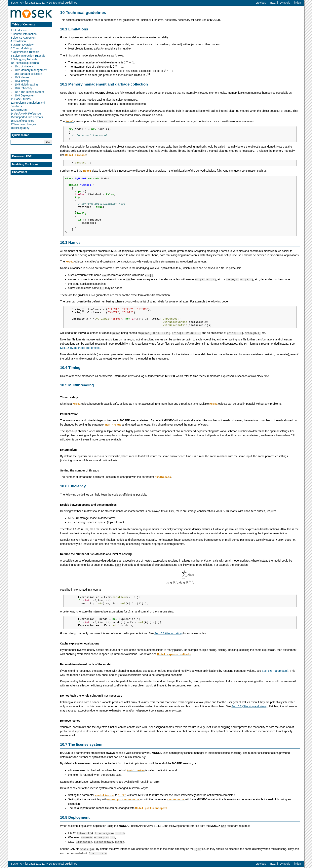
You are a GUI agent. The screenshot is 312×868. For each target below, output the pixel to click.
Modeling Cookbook (25, 164)
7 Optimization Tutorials (25, 52)
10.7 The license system (29, 92)
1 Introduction (19, 30)
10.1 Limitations (24, 66)
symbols (285, 3)
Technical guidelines (63, 3)
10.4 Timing (22, 81)
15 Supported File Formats (27, 117)
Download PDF (22, 156)
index (298, 3)
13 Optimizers (19, 110)
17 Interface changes (23, 124)
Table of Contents (24, 24)
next (273, 3)
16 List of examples (22, 121)
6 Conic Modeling (21, 48)
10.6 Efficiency (23, 88)
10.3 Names (22, 77)
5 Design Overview (22, 45)
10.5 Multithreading (26, 85)
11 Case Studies (21, 99)
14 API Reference (26, 114)
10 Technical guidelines (25, 63)
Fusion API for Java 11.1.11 (28, 3)
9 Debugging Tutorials (24, 59)
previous (261, 3)
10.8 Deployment (25, 95)
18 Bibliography (20, 128)
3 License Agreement (23, 38)
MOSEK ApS (266, 865)
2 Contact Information (24, 34)
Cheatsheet (19, 172)
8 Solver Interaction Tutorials (28, 56)
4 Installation (18, 41)
